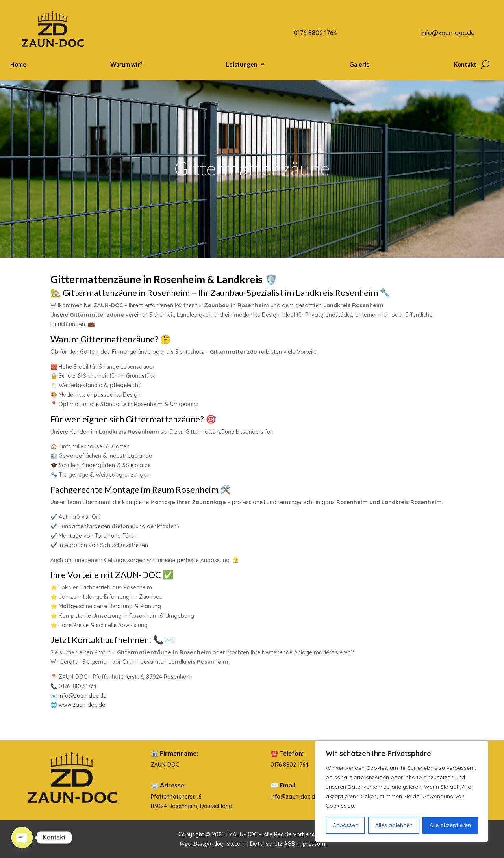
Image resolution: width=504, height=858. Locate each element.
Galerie (359, 65)
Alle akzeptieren (450, 825)
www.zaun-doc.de (82, 705)
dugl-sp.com (230, 844)
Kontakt (465, 65)
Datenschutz (267, 844)
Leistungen (242, 65)
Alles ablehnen (394, 825)
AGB (290, 844)
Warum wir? (126, 65)
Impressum (311, 844)
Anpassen (346, 825)
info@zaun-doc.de (82, 696)
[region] (402, 791)
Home (18, 65)
